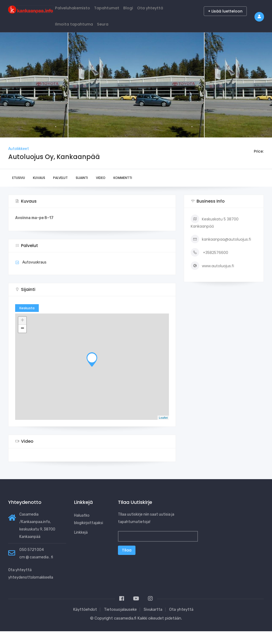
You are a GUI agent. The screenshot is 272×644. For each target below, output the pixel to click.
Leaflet (163, 430)
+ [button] (22, 334)
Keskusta (27, 321)
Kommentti (123, 191)
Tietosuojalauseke (120, 622)
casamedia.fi (125, 631)
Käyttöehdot (85, 622)
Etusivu (19, 191)
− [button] (22, 342)
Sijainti (82, 191)
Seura (110, 34)
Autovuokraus (34, 275)
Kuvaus (39, 191)
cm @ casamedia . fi (36, 570)
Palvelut (60, 191)
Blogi (140, 11)
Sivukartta (153, 622)
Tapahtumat (115, 11)
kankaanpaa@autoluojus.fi (221, 252)
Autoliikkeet (19, 162)
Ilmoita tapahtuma (77, 34)
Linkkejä (81, 545)
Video (101, 191)
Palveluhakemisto (75, 11)
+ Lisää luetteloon (225, 11)
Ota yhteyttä (166, 11)
